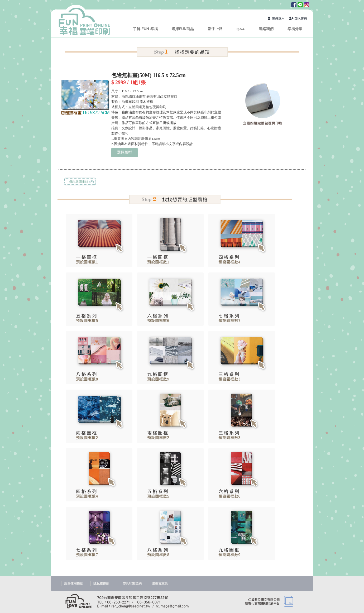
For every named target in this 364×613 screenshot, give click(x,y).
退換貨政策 (160, 583)
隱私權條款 (101, 583)
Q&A (241, 29)
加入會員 (298, 19)
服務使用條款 (74, 583)
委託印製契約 (132, 583)
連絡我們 (266, 29)
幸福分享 (295, 29)
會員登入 (277, 19)
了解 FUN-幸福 (145, 29)
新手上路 (215, 29)
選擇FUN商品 (183, 29)
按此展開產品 (79, 181)
